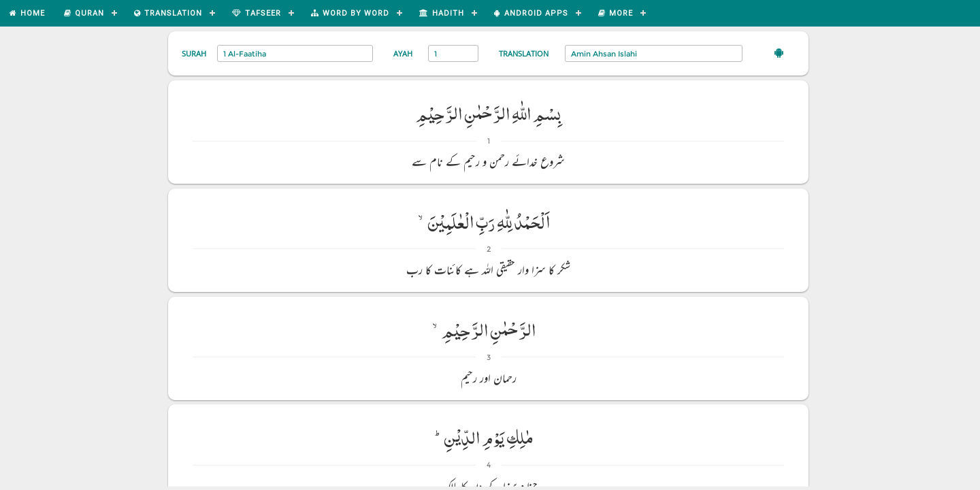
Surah (194, 53)
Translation (524, 53)
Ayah (403, 53)
